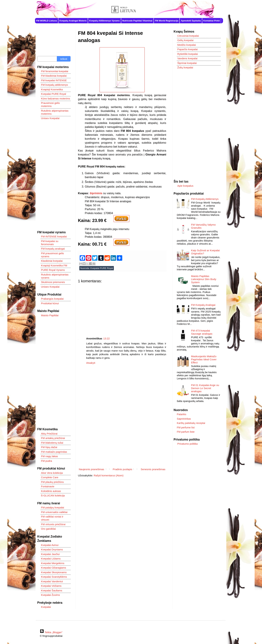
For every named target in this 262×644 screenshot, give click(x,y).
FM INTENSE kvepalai (54, 236)
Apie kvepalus (185, 186)
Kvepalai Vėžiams (51, 586)
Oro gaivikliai (48, 529)
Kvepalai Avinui (50, 545)
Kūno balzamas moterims (56, 98)
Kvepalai (46, 607)
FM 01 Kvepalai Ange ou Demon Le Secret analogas (205, 388)
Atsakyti (91, 363)
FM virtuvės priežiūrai (53, 524)
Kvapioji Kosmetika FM (54, 265)
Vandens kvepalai (187, 58)
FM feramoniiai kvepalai (55, 71)
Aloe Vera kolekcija (52, 473)
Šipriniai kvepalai (187, 63)
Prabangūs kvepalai (52, 299)
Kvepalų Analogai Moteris (73, 21)
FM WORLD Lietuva (47, 21)
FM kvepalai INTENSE (54, 80)
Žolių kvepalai (185, 67)
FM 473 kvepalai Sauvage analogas (202, 332)
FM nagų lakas (49, 456)
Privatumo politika (187, 444)
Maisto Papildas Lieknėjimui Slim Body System (204, 279)
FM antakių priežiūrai (53, 438)
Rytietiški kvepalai (188, 54)
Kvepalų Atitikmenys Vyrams (105, 21)
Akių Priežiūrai (49, 434)
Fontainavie (48, 486)
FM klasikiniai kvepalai (54, 76)
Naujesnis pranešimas (92, 469)
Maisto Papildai (50, 315)
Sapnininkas (184, 419)
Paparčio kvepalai (187, 49)
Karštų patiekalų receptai (191, 423)
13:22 (106, 338)
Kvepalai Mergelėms (53, 563)
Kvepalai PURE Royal (102, 268)
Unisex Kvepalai (50, 118)
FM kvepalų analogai (53, 249)
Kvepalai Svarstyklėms (54, 577)
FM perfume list (186, 427)
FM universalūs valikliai (54, 512)
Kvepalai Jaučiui (50, 554)
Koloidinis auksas (51, 491)
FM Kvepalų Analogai (203, 305)
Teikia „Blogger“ (51, 632)
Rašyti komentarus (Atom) (109, 475)
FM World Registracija (167, 21)
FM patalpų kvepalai (53, 507)
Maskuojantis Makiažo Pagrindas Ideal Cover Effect (204, 359)
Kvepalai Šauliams (52, 590)
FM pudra (47, 461)
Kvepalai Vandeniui (52, 581)
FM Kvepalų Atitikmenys (205, 199)
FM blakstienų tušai (52, 443)
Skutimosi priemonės (53, 282)
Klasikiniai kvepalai (52, 261)
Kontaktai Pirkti (211, 21)
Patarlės (182, 414)
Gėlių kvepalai (185, 40)
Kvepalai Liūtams (51, 559)
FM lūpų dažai (49, 447)
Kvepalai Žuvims (50, 595)
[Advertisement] (122, 307)
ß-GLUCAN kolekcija (53, 495)
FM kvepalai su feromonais (50, 243)
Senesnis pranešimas (153, 469)
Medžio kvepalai (187, 45)
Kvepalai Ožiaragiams (54, 568)
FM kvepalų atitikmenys (55, 85)
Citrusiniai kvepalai (188, 36)
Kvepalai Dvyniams (52, 549)
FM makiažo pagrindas (54, 452)
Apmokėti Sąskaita (191, 21)
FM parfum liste (186, 432)
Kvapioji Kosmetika (52, 89)
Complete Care (50, 477)
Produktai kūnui (50, 303)
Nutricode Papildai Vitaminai (137, 21)
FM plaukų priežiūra (52, 482)
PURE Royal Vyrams (53, 270)
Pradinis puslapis (122, 469)
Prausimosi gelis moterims (50, 104)
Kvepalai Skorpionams (54, 572)
